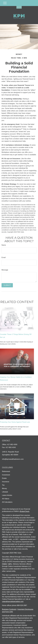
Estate (4, 478)
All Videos (6, 499)
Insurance (6, 482)
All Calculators (7, 502)
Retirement (6, 471)
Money (4, 488)
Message (5, 270)
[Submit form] (7, 285)
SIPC (10, 564)
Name (4, 245)
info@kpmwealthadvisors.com (13, 459)
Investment (6, 475)
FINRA (4, 564)
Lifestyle (5, 492)
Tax (3, 485)
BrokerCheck (25, 511)
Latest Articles (7, 495)
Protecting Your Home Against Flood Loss (15, 422)
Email (4, 257)
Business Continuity (9, 609)
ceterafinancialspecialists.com (13, 601)
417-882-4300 (12, 445)
